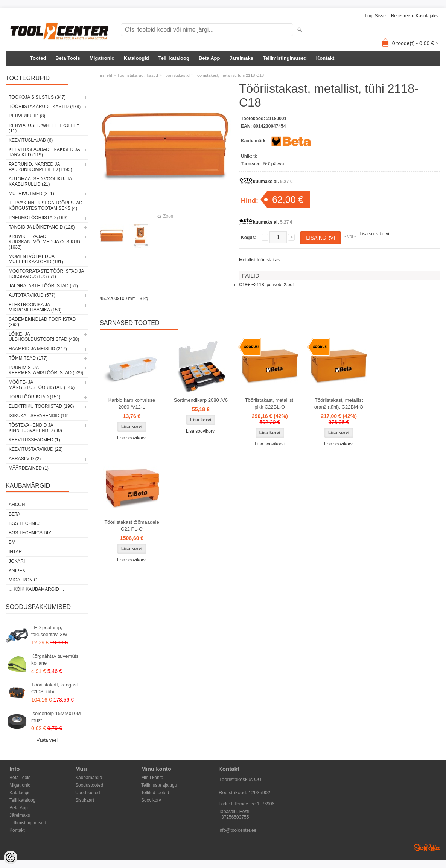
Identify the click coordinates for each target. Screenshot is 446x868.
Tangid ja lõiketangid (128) (42, 227)
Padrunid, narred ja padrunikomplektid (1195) (40, 167)
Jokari (17, 561)
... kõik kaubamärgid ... (36, 589)
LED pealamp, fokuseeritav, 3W (49, 631)
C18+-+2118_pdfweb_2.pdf (266, 285)
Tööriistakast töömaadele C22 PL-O (132, 526)
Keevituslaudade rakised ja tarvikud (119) (44, 152)
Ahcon (17, 505)
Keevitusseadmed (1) (34, 440)
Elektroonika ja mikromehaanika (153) (35, 307)
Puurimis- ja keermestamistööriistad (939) (46, 370)
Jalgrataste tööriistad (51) (43, 286)
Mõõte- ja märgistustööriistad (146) (42, 385)
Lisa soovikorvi (374, 234)
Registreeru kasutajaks (414, 16)
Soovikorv (151, 800)
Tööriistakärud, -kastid (137, 75)
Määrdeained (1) (29, 468)
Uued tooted (88, 793)
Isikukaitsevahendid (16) (39, 416)
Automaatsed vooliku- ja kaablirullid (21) (40, 182)
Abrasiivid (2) (25, 459)
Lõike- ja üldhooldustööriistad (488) (44, 337)
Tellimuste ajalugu (159, 785)
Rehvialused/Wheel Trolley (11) (44, 128)
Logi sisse (375, 16)
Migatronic (102, 58)
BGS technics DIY (30, 533)
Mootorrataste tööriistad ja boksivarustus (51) (46, 274)
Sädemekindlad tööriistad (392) (42, 322)
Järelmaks (241, 58)
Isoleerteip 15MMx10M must (56, 717)
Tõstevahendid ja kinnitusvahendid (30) (35, 428)
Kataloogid (136, 58)
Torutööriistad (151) (35, 397)
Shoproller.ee (427, 847)
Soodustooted (89, 785)
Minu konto (152, 778)
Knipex (17, 571)
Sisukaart (85, 800)
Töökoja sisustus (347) (37, 97)
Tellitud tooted (155, 793)
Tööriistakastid (176, 75)
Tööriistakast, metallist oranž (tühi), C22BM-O (339, 403)
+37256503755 (234, 817)
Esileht (106, 75)
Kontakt (325, 58)
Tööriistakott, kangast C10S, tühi (55, 688)
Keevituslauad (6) (31, 140)
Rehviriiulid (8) (27, 116)
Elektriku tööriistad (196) (41, 406)
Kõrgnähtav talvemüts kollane (55, 660)
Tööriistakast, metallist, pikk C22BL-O (270, 403)
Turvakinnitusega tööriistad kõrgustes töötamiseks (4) (46, 206)
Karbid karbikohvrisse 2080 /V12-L (132, 403)
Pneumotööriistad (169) (38, 218)
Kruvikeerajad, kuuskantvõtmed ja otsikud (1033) (44, 242)
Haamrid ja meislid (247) (38, 349)
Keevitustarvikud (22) (36, 449)
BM (12, 542)
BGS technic (24, 523)
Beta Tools (68, 58)
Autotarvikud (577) (32, 295)
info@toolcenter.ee (237, 830)
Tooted (38, 58)
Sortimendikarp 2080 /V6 (201, 400)
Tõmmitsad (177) (28, 358)
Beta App (209, 58)
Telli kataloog (174, 58)
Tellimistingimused (285, 58)
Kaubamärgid (89, 778)
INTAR (15, 552)
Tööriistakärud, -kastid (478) (45, 107)
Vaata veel (47, 740)
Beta (14, 514)
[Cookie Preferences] (11, 857)
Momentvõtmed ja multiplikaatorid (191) (36, 259)
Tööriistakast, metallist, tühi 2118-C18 (229, 75)
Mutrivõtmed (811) (31, 194)
